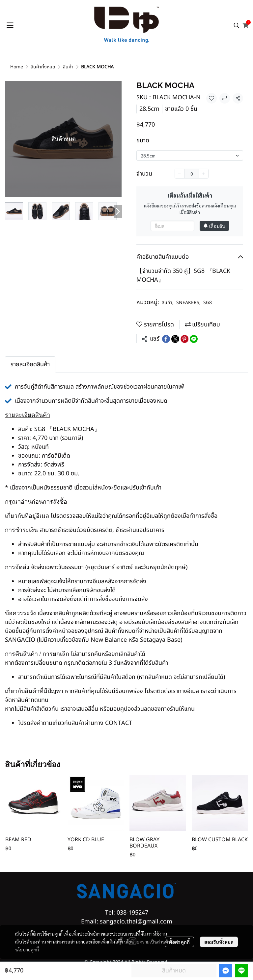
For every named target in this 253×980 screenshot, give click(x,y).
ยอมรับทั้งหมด (219, 942)
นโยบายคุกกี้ (27, 949)
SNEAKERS (188, 303)
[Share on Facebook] (166, 339)
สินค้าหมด (174, 971)
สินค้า (68, 67)
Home (17, 67)
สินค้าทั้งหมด (43, 67)
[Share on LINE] (194, 339)
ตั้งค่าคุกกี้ (179, 942)
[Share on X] (175, 339)
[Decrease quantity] (180, 174)
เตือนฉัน (214, 226)
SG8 (208, 303)
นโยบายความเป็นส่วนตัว (147, 942)
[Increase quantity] (204, 174)
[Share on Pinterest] (184, 339)
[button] (237, 25)
